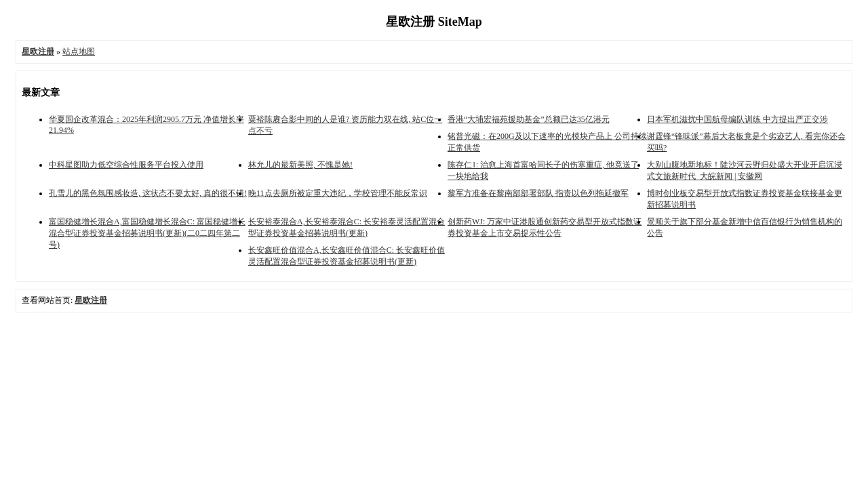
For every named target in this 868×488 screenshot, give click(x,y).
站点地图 (79, 52)
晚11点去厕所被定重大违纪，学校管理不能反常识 (338, 193)
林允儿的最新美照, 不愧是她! (300, 165)
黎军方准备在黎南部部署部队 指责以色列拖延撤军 (538, 193)
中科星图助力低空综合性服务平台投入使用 (126, 165)
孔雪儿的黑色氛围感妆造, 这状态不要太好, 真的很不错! (148, 193)
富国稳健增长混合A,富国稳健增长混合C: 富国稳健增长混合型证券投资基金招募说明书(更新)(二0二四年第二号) (147, 233)
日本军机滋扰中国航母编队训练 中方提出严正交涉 (737, 119)
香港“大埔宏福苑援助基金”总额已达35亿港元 (529, 119)
